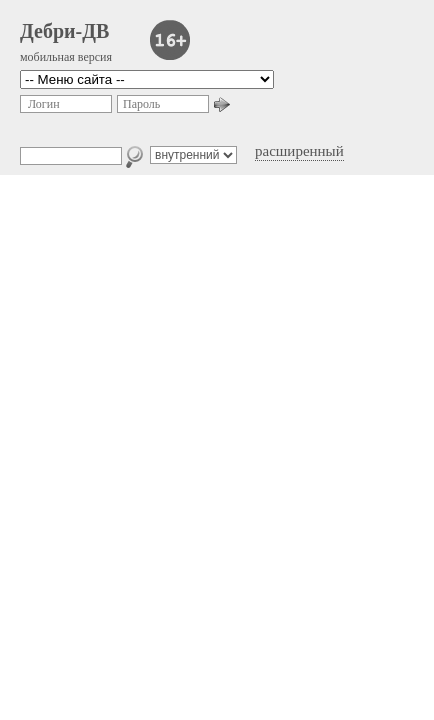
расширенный (299, 151)
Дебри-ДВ (64, 31)
